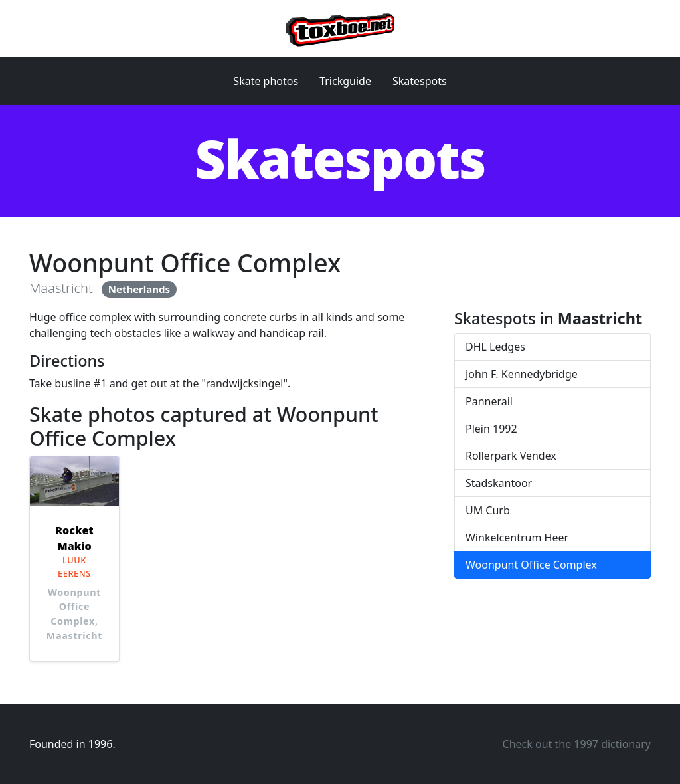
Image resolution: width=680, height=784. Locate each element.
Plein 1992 (491, 429)
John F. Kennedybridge (522, 374)
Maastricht (61, 288)
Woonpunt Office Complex (531, 565)
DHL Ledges (495, 347)
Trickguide (345, 81)
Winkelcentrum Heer (517, 538)
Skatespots (420, 81)
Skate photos (266, 81)
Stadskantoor (499, 483)
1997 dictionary (612, 744)
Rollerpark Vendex (511, 456)
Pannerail (489, 401)
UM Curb (488, 510)
